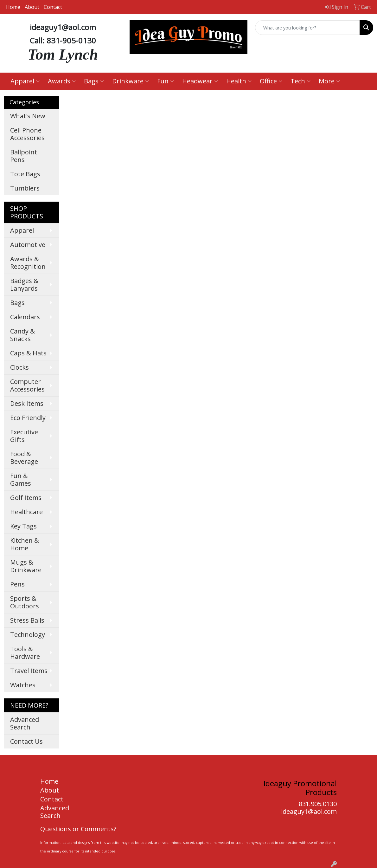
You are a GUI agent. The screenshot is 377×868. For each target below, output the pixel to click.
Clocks (19, 367)
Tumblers (25, 188)
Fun (166, 81)
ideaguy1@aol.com (309, 811)
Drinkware (131, 81)
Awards (62, 81)
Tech (300, 81)
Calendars (25, 317)
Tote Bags (25, 174)
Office (271, 81)
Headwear (200, 81)
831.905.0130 (318, 804)
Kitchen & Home (25, 544)
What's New (28, 116)
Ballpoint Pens (24, 156)
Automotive (28, 245)
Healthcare (26, 512)
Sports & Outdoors (25, 602)
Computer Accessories (27, 385)
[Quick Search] (307, 28)
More (329, 81)
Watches (23, 685)
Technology (28, 635)
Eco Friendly (28, 418)
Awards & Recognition (28, 263)
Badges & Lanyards (24, 285)
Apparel (25, 81)
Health (239, 81)
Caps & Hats (28, 353)
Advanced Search (25, 723)
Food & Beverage (24, 458)
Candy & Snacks (22, 335)
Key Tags (23, 526)
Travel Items (29, 671)
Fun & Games (21, 479)
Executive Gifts (24, 436)
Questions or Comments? (78, 829)
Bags (94, 81)
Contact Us (26, 741)
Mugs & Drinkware (26, 566)
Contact (53, 7)
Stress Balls (27, 620)
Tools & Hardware (25, 653)
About (32, 7)
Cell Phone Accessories (27, 134)
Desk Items (27, 403)
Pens (17, 584)
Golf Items (26, 498)
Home (13, 7)
